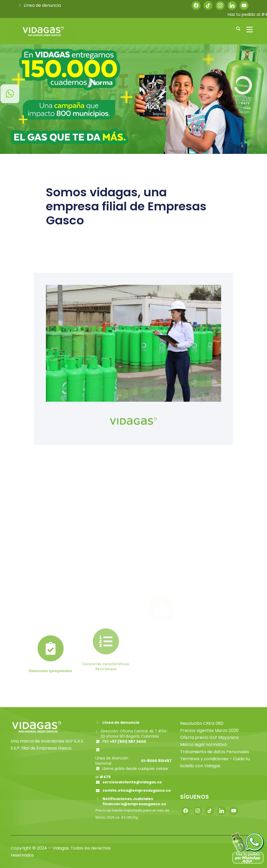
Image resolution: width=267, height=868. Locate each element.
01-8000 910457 (156, 761)
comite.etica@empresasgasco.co (137, 790)
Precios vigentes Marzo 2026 (209, 730)
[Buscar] (238, 28)
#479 (105, 777)
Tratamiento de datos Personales (215, 752)
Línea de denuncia (39, 5)
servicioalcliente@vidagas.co (132, 782)
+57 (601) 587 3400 (128, 741)
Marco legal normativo (204, 744)
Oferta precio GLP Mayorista (209, 737)
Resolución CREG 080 (202, 723)
